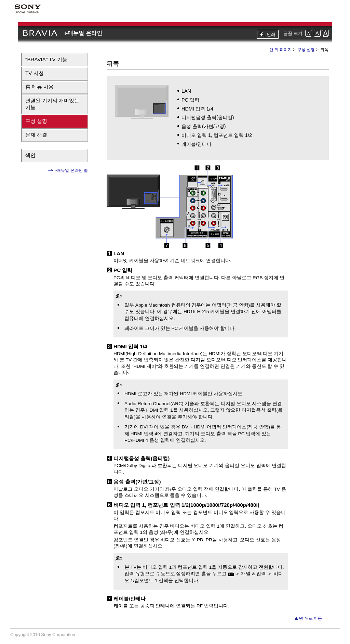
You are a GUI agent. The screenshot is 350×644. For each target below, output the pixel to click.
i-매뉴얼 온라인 (83, 33)
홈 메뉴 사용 (39, 87)
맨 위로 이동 (311, 618)
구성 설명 (36, 121)
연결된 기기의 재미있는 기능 (52, 104)
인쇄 (271, 34)
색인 (30, 155)
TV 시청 (35, 73)
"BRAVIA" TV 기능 (46, 59)
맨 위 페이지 (281, 50)
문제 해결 (36, 135)
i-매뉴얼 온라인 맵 (71, 170)
